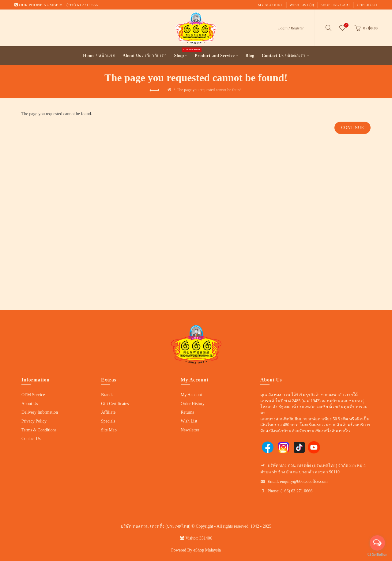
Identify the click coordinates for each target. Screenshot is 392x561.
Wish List (189, 421)
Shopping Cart (335, 5)
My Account (270, 5)
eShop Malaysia (207, 550)
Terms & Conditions (39, 430)
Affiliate (108, 412)
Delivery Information (40, 412)
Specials (108, 421)
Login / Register (291, 28)
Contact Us (31, 439)
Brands (107, 395)
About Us (30, 404)
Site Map (109, 430)
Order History (193, 404)
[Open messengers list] (377, 543)
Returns (187, 412)
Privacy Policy (34, 421)
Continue (352, 128)
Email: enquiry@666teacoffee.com (298, 481)
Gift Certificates (115, 404)
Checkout (367, 5)
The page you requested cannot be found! (210, 90)
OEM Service (33, 395)
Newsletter (190, 430)
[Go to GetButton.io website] (377, 555)
